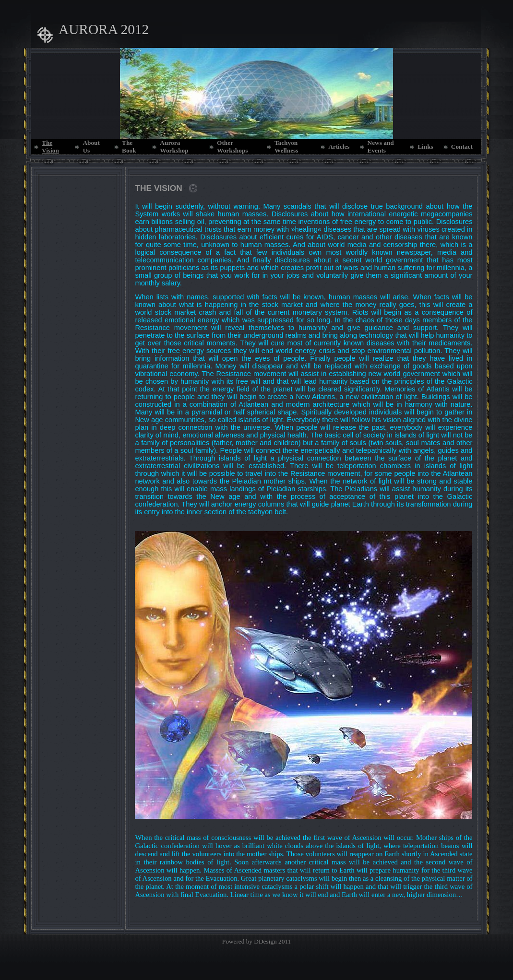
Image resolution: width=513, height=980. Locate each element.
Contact (462, 147)
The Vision (50, 147)
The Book (129, 147)
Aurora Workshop (174, 147)
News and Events (381, 147)
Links (425, 147)
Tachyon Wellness (286, 147)
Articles (339, 147)
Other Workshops (232, 147)
